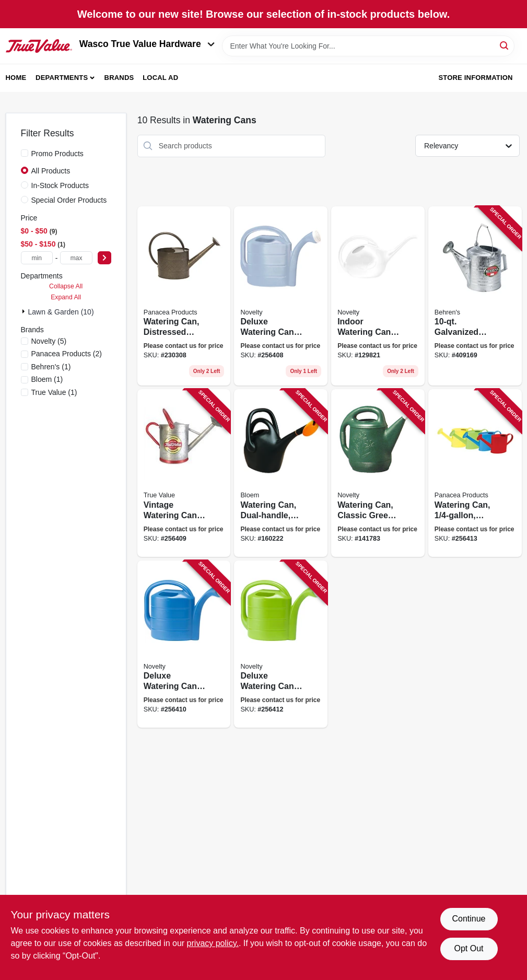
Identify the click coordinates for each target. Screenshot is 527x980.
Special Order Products (69, 200)
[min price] (37, 258)
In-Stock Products (60, 185)
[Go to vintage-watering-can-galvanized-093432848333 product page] (184, 473)
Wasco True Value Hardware (147, 44)
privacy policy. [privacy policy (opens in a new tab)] (213, 943)
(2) (67, 354)
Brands (119, 78)
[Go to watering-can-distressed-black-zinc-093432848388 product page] (184, 296)
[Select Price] (104, 258)
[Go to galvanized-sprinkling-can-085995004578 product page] (475, 296)
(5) (49, 341)
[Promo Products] (25, 153)
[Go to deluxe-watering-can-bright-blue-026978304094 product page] (184, 644)
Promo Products (57, 154)
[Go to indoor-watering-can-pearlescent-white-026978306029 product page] (378, 296)
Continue (469, 919)
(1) (51, 367)
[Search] (505, 45)
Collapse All (66, 286)
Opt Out (469, 948)
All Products (51, 171)
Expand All (66, 297)
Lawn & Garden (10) (61, 312)
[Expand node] (25, 311)
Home (16, 78)
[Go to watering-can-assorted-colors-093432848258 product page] (475, 473)
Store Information (475, 78)
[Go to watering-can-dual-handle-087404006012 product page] (281, 473)
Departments (62, 78)
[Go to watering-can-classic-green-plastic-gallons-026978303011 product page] (378, 473)
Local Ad (160, 78)
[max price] (76, 258)
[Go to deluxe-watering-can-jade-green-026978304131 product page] (281, 644)
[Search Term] (368, 46)
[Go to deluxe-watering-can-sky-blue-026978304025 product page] (281, 296)
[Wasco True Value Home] (39, 46)
